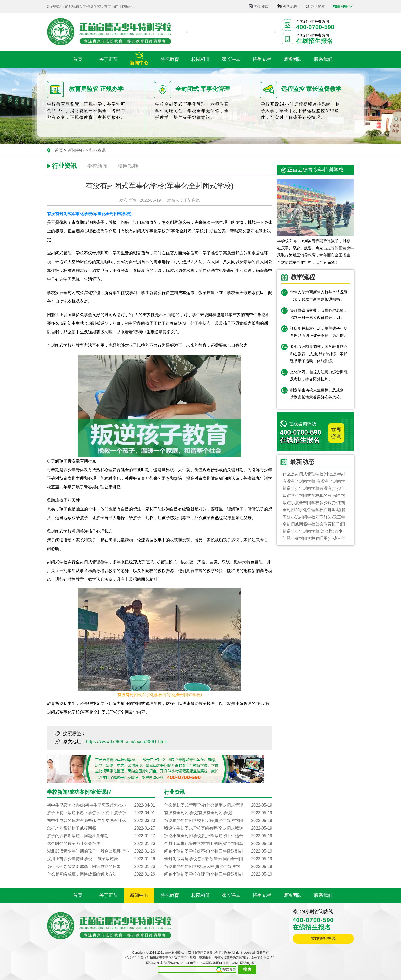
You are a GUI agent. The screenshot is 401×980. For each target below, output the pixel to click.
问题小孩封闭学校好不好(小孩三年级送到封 (218, 851)
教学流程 (290, 6)
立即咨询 (336, 433)
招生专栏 (262, 895)
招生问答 (340, 6)
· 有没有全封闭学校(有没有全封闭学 (313, 481)
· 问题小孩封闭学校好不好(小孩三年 (313, 517)
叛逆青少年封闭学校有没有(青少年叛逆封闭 (218, 821)
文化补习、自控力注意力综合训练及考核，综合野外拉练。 (319, 375)
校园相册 (201, 895)
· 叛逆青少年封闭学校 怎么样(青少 (311, 531)
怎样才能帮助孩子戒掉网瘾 (101, 828)
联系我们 (323, 895)
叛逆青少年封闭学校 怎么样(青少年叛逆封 (218, 867)
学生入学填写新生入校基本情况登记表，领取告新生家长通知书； (319, 296)
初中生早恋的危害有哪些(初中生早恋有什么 (101, 821)
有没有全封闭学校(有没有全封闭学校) (218, 813)
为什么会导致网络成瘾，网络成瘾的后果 (101, 867)
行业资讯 (97, 150)
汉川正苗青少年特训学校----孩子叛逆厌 (101, 859)
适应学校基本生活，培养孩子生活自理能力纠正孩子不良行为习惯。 (319, 332)
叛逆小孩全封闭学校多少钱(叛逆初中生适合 (218, 836)
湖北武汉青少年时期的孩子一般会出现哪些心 (101, 851)
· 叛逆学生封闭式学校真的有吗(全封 (313, 495)
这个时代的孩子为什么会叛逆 (101, 844)
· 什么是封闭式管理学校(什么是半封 (313, 474)
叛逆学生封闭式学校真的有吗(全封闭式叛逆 (218, 828)
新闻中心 (76, 150)
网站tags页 (248, 963)
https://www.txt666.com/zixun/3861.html (126, 742)
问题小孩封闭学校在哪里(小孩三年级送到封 (218, 874)
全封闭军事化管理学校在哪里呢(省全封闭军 (218, 844)
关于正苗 (108, 895)
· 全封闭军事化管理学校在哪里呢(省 (313, 510)
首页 (59, 150)
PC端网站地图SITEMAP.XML (219, 963)
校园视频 (128, 166)
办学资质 (261, 6)
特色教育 (170, 895)
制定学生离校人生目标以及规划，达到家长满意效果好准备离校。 (319, 394)
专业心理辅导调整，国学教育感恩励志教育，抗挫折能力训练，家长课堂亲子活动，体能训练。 (319, 354)
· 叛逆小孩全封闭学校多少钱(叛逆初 (313, 503)
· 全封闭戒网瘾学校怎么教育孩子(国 (313, 524)
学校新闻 (97, 166)
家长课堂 (231, 895)
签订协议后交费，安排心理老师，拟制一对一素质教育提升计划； (319, 314)
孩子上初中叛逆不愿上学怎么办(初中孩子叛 (101, 813)
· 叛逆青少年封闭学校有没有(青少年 (313, 488)
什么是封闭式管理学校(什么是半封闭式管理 (218, 805)
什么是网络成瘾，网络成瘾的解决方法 (101, 874)
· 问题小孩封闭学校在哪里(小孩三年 (313, 538)
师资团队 (293, 895)
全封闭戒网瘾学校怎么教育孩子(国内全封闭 (218, 859)
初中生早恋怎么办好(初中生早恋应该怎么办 (101, 805)
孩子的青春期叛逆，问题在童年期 (101, 836)
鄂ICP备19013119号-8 (183, 963)
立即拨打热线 (323, 938)
